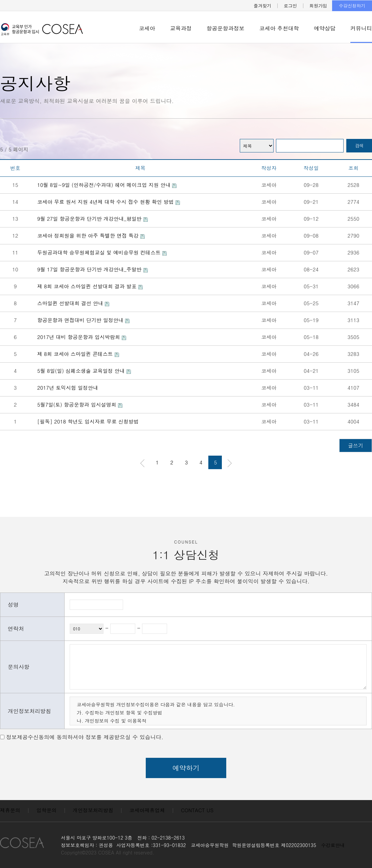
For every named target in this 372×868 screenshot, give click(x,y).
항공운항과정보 (226, 28)
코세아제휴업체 (147, 810)
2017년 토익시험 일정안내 (68, 388)
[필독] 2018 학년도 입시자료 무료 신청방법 (88, 421)
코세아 (147, 28)
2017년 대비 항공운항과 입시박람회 (82, 337)
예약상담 (325, 28)
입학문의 (47, 810)
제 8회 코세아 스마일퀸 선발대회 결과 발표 (90, 286)
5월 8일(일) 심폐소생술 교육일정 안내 (84, 371)
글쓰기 (356, 445)
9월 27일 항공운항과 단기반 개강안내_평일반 (92, 219)
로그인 (290, 6)
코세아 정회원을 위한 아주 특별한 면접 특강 (91, 235)
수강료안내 (333, 845)
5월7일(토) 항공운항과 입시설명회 (80, 404)
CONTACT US (197, 810)
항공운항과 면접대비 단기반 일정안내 (83, 320)
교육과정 (181, 28)
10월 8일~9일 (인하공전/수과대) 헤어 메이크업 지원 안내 (107, 185)
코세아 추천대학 (279, 28)
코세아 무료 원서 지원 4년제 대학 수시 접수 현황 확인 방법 (109, 202)
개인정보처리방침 (93, 810)
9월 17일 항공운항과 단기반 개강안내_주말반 (92, 269)
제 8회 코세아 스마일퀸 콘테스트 (78, 354)
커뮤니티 (361, 28)
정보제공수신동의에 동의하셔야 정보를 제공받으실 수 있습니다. (85, 737)
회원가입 (318, 6)
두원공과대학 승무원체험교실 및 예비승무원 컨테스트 (102, 252)
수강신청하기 (352, 6)
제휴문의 (10, 810)
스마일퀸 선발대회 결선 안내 (73, 303)
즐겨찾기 (262, 6)
